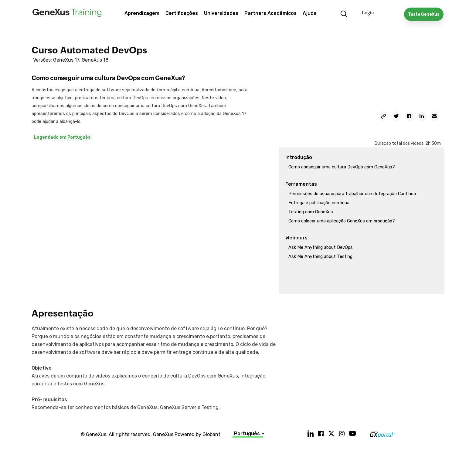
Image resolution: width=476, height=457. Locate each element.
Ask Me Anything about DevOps (321, 247)
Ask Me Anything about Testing (320, 257)
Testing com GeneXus (311, 212)
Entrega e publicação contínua (319, 203)
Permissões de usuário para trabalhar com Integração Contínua (352, 194)
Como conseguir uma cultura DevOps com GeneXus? (342, 167)
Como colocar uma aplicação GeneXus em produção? (342, 221)
